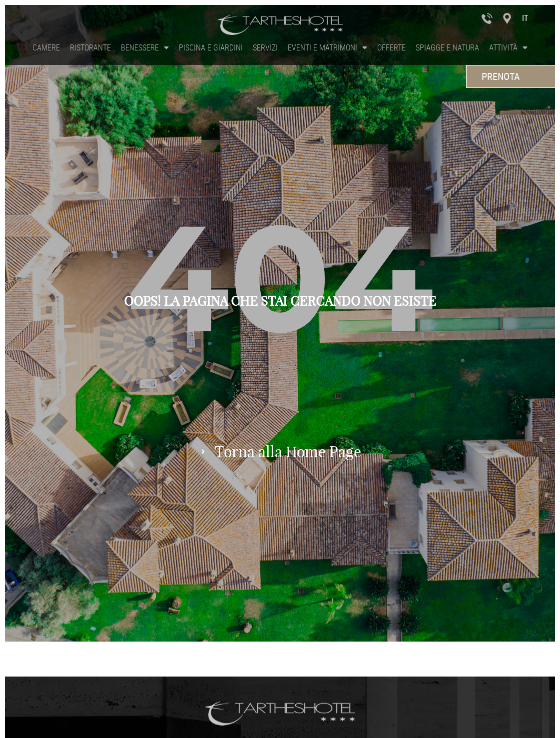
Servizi (265, 47)
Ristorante (90, 47)
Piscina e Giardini (211, 47)
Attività (508, 47)
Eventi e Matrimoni (327, 47)
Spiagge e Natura (447, 47)
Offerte (391, 47)
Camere (46, 47)
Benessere (145, 47)
